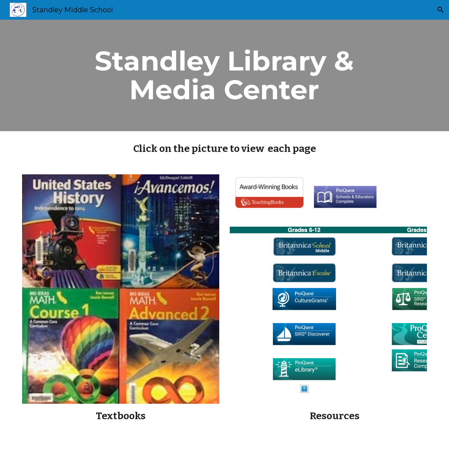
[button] (441, 10)
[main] (224, 75)
